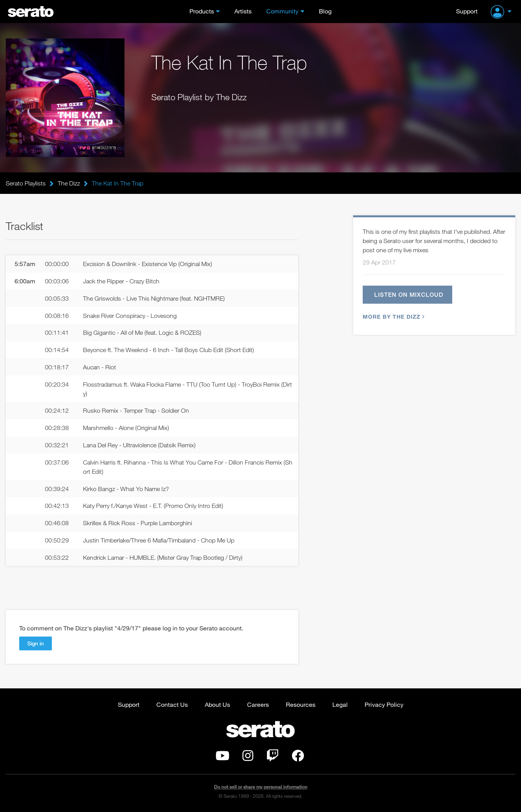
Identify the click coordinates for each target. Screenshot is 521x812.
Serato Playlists (26, 183)
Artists (243, 11)
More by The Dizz (393, 317)
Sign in (36, 643)
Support (467, 11)
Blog (325, 11)
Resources (301, 704)
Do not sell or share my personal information (261, 787)
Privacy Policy (384, 704)
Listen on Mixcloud (409, 294)
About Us (217, 704)
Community (282, 11)
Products (202, 11)
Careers (258, 704)
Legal (340, 704)
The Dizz (69, 183)
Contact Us (172, 704)
